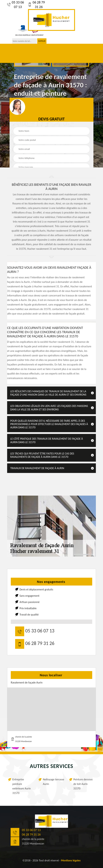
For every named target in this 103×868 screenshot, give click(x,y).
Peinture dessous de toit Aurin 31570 (83, 784)
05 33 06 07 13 (15, 5)
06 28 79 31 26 (36, 5)
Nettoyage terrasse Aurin (53, 782)
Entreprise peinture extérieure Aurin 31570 (22, 786)
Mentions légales (71, 860)
